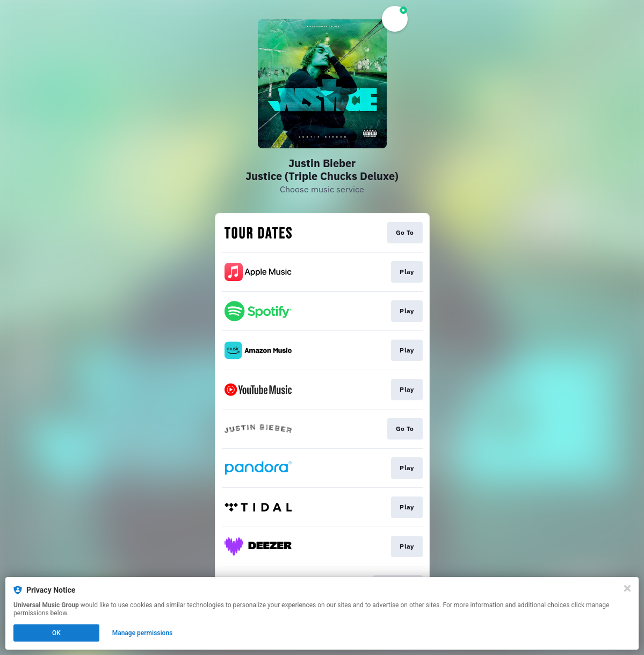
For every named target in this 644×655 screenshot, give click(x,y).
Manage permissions (143, 633)
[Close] (627, 588)
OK (56, 633)
